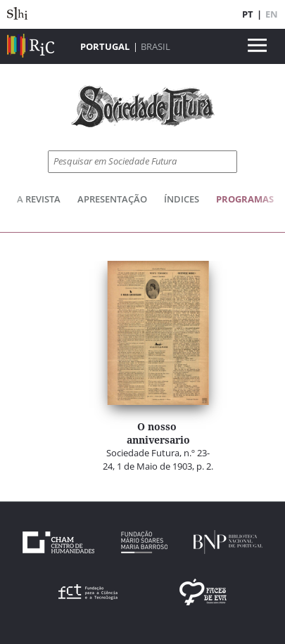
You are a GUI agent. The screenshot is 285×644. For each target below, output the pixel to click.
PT (248, 14)
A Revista (39, 199)
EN (272, 14)
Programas (245, 199)
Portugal (105, 46)
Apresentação (112, 199)
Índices (182, 199)
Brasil (156, 46)
